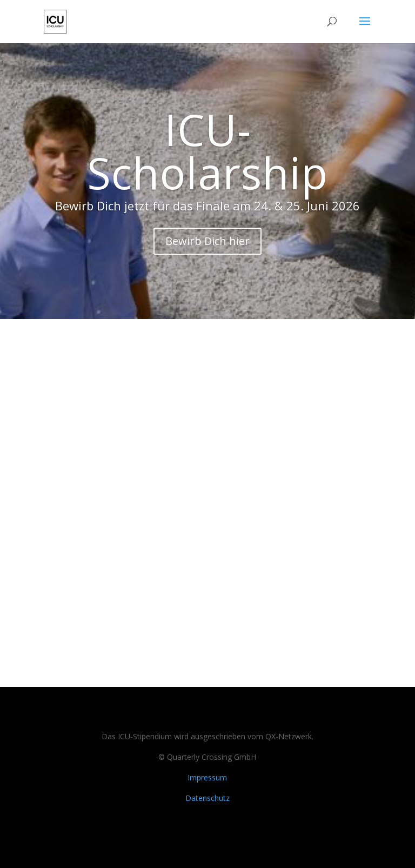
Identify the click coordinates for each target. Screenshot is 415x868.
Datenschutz (207, 798)
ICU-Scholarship (207, 151)
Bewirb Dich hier (207, 241)
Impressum (207, 777)
